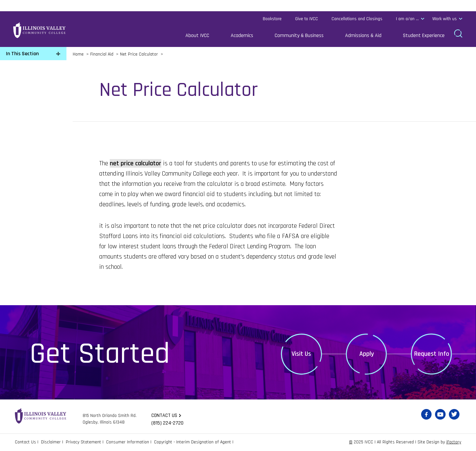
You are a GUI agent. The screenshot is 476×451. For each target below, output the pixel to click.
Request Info (432, 354)
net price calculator (136, 163)
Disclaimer (51, 442)
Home (78, 54)
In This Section (22, 54)
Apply (367, 354)
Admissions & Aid (363, 36)
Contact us (164, 415)
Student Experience (424, 36)
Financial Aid (102, 54)
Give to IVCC (307, 19)
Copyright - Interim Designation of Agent (193, 442)
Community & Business (299, 36)
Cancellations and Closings (357, 19)
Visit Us (301, 354)
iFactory (454, 442)
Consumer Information (128, 442)
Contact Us (25, 442)
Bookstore (272, 19)
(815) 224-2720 (167, 423)
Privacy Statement (83, 442)
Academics (242, 36)
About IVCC (197, 36)
